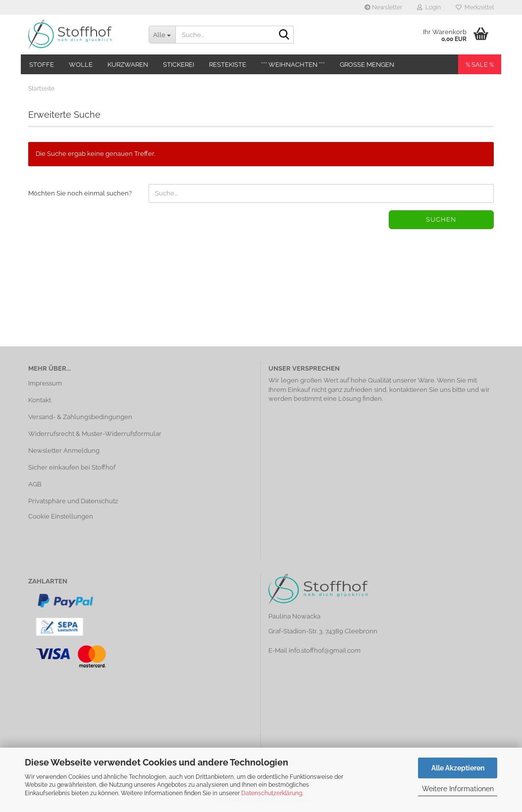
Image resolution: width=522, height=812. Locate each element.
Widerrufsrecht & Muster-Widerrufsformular (95, 434)
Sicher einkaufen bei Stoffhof (72, 467)
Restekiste (228, 65)
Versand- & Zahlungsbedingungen (80, 417)
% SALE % (480, 65)
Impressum (45, 383)
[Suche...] (162, 35)
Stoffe (42, 65)
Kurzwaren (128, 65)
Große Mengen (367, 65)
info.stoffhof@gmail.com (325, 650)
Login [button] (429, 7)
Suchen (441, 219)
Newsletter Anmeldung (64, 451)
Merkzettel (475, 7)
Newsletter (383, 7)
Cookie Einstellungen (61, 516)
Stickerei (179, 65)
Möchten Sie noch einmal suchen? (80, 193)
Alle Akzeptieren (458, 768)
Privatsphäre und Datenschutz (73, 501)
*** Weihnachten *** (293, 65)
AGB (35, 484)
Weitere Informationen (458, 789)
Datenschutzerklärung (272, 793)
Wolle (81, 65)
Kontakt (40, 400)
